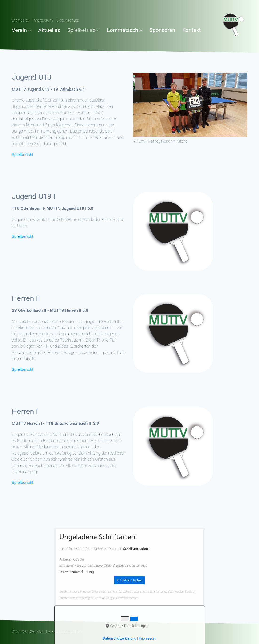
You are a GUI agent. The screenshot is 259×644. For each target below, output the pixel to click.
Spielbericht (23, 155)
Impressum (43, 20)
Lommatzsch (125, 30)
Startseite (20, 20)
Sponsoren (162, 30)
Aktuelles (49, 30)
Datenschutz (68, 20)
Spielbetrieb (84, 30)
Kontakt (192, 30)
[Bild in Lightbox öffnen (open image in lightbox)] (190, 105)
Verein (21, 30)
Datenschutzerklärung (77, 572)
